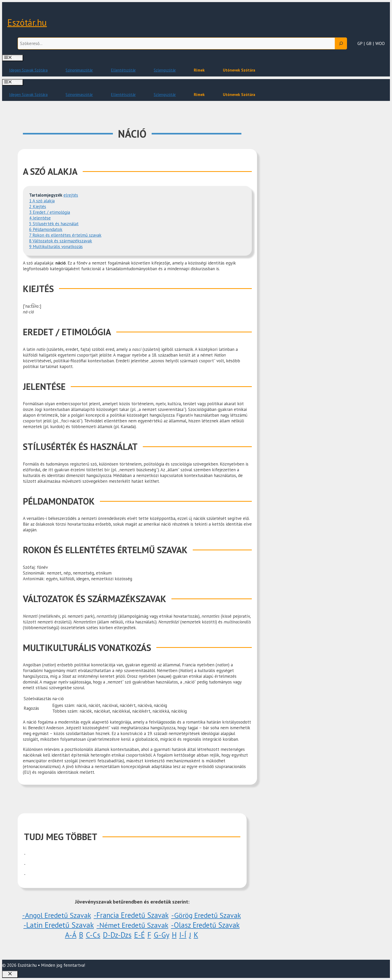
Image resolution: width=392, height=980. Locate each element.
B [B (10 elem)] (81, 935)
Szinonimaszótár (79, 70)
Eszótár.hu (27, 22)
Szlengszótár (165, 70)
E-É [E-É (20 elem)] (140, 935)
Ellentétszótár (123, 70)
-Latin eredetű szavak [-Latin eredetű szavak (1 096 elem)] (59, 925)
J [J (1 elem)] (190, 935)
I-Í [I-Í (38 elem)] (183, 935)
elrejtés (71, 195)
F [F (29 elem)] (149, 935)
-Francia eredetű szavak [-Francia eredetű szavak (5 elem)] (131, 915)
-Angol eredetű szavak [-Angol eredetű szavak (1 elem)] (57, 915)
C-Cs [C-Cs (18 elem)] (93, 935)
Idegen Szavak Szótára (28, 70)
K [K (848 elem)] (196, 935)
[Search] (341, 43)
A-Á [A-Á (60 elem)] (71, 935)
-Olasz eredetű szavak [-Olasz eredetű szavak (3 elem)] (205, 925)
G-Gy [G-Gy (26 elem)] (162, 935)
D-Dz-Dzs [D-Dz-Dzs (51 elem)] (117, 935)
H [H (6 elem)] (174, 935)
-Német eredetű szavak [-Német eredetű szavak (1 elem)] (132, 925)
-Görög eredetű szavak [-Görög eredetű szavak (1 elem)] (206, 915)
